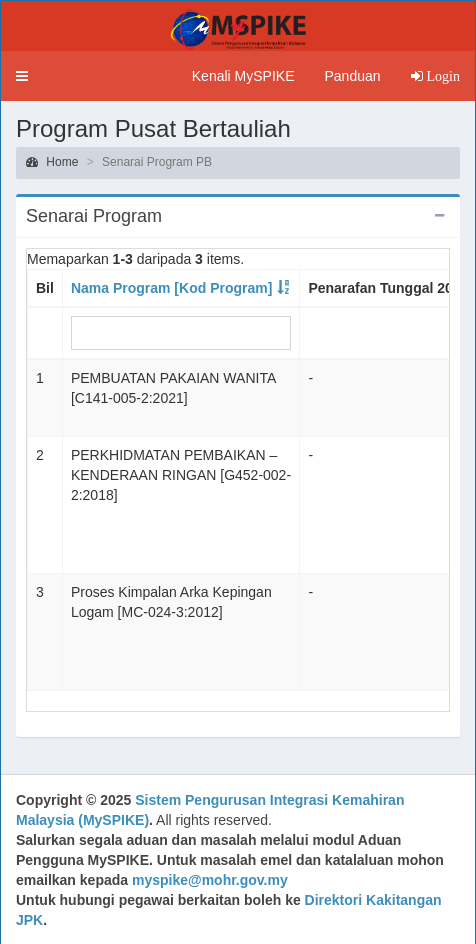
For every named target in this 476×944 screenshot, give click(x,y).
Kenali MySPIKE (243, 76)
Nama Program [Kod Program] (171, 288)
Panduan (352, 76)
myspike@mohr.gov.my (210, 880)
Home (52, 162)
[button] (22, 76)
